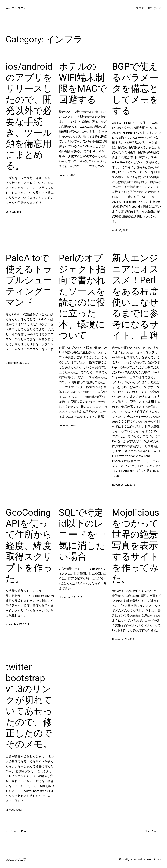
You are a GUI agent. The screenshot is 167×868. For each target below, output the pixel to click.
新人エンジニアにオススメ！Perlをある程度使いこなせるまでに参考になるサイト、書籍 (135, 297)
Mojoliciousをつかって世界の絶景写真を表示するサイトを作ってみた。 (136, 546)
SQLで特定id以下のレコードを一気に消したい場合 (82, 535)
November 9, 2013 (123, 639)
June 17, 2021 (67, 175)
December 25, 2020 (17, 363)
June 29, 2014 (67, 426)
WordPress (154, 859)
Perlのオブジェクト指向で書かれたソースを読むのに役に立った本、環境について (82, 297)
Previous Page (16, 831)
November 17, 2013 (17, 625)
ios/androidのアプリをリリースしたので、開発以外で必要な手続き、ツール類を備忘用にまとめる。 (29, 116)
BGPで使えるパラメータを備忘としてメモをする (135, 89)
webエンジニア (16, 8)
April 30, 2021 (120, 230)
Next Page (153, 831)
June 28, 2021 (14, 212)
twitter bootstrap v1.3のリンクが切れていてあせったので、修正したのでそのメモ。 (29, 706)
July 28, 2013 (14, 810)
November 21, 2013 (124, 485)
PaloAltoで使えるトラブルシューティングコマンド (29, 280)
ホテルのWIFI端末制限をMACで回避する (83, 83)
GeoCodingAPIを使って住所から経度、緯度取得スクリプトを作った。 (29, 546)
